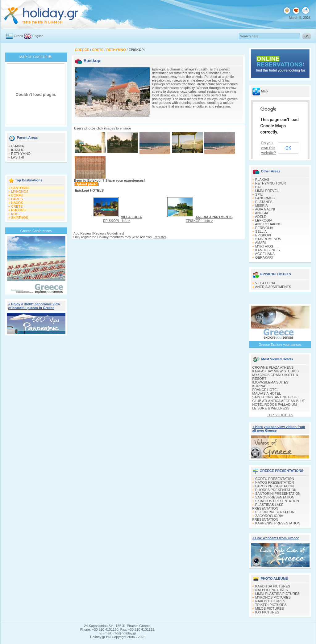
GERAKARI (264, 257)
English (38, 36)
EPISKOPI (263, 235)
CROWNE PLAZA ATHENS (273, 367)
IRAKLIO (18, 150)
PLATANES (264, 202)
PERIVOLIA (264, 228)
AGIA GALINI (265, 209)
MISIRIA (262, 205)
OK (288, 148)
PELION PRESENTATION (275, 512)
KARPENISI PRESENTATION (278, 523)
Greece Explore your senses (280, 345)
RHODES (18, 210)
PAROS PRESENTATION (274, 486)
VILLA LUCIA (265, 283)
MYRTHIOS (264, 246)
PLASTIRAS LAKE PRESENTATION (268, 506)
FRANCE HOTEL (266, 390)
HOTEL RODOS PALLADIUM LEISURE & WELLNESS (275, 406)
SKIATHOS (20, 218)
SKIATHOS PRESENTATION (277, 501)
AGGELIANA (265, 254)
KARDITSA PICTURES (273, 586)
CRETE (17, 206)
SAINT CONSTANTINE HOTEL (276, 397)
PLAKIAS (262, 180)
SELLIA (261, 231)
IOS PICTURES (267, 612)
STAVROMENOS (268, 239)
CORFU (17, 195)
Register (160, 237)
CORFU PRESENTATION (275, 479)
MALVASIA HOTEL (267, 393)
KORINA (259, 386)
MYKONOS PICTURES (273, 597)
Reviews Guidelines (108, 233)
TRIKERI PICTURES (271, 605)
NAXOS (17, 203)
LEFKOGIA (264, 220)
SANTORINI (20, 188)
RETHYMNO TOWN (270, 183)
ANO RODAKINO (268, 224)
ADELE (260, 217)
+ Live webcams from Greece (276, 538)
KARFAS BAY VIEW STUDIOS (276, 371)
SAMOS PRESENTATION (275, 497)
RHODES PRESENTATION (276, 490)
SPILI (259, 194)
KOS (15, 214)
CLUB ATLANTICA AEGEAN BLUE (279, 401)
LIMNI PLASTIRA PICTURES (277, 594)
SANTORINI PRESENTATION (278, 494)
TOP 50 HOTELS (280, 415)
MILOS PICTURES (270, 608)
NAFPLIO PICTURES (272, 590)
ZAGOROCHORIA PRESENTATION (268, 518)
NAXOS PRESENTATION (275, 482)
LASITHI (18, 157)
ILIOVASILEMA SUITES (270, 382)
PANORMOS (265, 198)
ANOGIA (262, 213)
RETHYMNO (21, 154)
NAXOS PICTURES (270, 601)
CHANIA (18, 146)
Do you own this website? (269, 148)
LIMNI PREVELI (267, 191)
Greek (19, 36)
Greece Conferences (36, 231)
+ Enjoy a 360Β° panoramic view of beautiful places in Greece (34, 306)
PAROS (17, 199)
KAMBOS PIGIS (267, 250)
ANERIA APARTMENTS (273, 287)
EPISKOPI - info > (123, 219)
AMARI (260, 243)
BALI (259, 187)
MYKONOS (20, 192)
